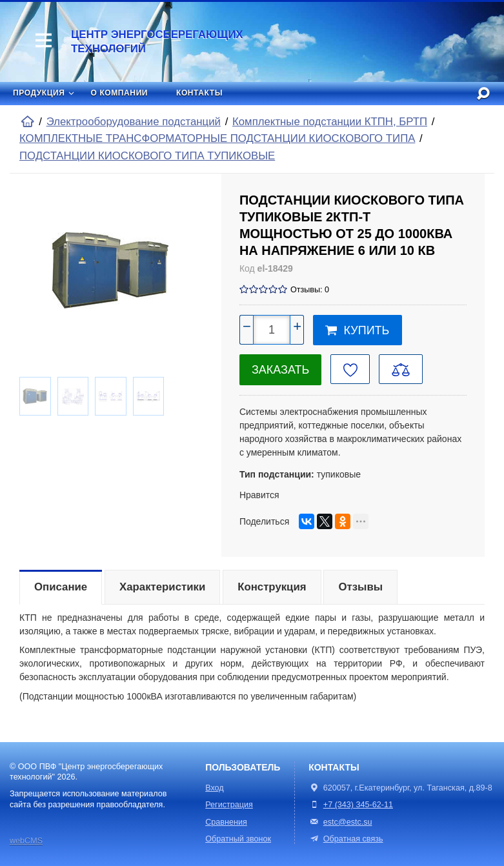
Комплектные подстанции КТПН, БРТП (330, 122)
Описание (61, 587)
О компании (120, 93)
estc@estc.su (348, 822)
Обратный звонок (238, 839)
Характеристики (162, 587)
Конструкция (272, 587)
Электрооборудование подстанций (134, 122)
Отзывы (360, 587)
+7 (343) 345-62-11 (358, 805)
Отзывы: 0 (310, 290)
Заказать (280, 370)
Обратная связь (346, 839)
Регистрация (229, 805)
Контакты (199, 93)
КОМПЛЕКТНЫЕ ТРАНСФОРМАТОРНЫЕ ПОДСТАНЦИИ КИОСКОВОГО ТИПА (217, 138)
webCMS (26, 841)
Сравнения (226, 822)
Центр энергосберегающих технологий (157, 42)
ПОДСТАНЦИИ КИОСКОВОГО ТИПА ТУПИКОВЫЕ (147, 156)
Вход (215, 788)
